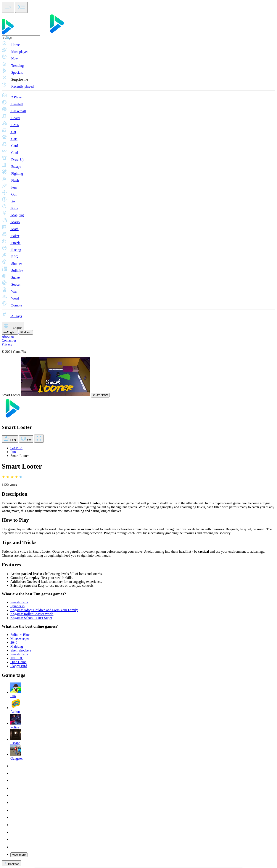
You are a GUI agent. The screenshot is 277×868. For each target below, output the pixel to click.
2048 (14, 642)
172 (26, 439)
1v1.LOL (17, 658)
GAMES (16, 448)
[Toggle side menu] (8, 7)
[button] (138, 43)
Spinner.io (17, 606)
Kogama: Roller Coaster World (32, 614)
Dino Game (18, 662)
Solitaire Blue (20, 635)
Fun (13, 452)
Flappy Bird (19, 666)
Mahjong (17, 646)
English (13, 326)
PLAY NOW (100, 395)
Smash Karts (19, 602)
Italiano (26, 332)
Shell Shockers (21, 650)
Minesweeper (20, 639)
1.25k (10, 439)
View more (19, 855)
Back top (11, 863)
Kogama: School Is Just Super (31, 618)
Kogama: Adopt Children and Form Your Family (44, 610)
